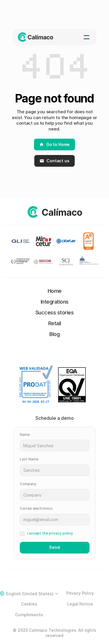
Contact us (54, 161)
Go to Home (55, 144)
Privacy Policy (80, 593)
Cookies (29, 604)
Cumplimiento (29, 615)
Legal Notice (80, 604)
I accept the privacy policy (50, 533)
